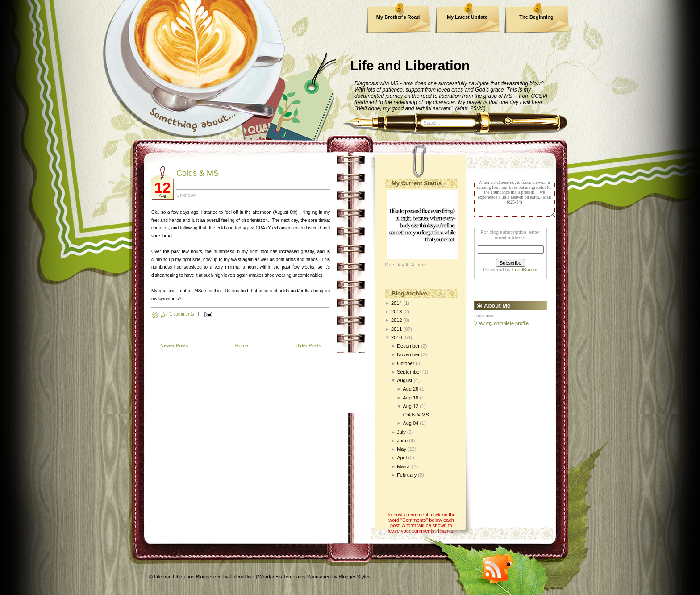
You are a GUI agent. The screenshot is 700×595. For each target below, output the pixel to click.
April (402, 458)
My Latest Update (467, 17)
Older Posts (308, 345)
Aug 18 (410, 398)
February (407, 475)
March (404, 466)
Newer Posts (174, 345)
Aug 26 (410, 389)
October (406, 363)
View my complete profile (501, 323)
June (402, 441)
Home (242, 345)
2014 (396, 303)
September (409, 372)
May (402, 449)
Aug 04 (410, 423)
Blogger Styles (355, 577)
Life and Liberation (410, 65)
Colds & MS (198, 173)
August (404, 380)
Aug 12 (410, 406)
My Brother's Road (398, 17)
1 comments (182, 314)
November (408, 354)
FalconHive (242, 577)
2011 (396, 329)
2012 (396, 320)
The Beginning (536, 17)
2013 (396, 312)
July (401, 432)
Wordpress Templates (282, 577)
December (408, 346)
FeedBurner (525, 270)
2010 (396, 337)
